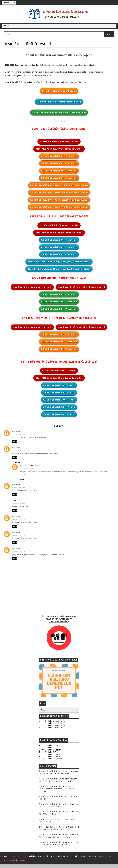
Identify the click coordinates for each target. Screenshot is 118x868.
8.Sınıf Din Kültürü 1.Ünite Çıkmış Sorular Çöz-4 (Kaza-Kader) (59, 207)
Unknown (17, 432)
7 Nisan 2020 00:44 (28, 469)
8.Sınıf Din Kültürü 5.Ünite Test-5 (59, 415)
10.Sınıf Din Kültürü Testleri (51, 762)
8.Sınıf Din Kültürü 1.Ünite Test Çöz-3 (59, 171)
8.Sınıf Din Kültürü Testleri (50, 758)
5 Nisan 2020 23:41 (20, 435)
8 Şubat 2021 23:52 (20, 505)
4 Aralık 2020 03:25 (20, 488)
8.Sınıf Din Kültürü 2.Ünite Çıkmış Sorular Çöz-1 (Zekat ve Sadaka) (59, 262)
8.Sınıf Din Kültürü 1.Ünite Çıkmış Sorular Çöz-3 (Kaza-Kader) (59, 200)
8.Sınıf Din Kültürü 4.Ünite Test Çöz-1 (59, 335)
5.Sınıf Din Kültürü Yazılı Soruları (53, 724)
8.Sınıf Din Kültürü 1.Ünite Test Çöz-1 (59, 156)
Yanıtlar (17, 463)
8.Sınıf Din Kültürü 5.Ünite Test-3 (59, 400)
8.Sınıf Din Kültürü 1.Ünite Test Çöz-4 (59, 178)
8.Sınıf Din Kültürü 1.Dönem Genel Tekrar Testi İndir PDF (59, 113)
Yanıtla (15, 442)
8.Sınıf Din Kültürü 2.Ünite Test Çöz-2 (59, 247)
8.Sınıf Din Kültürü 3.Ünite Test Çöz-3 (59, 309)
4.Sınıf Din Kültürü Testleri (50, 749)
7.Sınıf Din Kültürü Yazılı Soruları (53, 729)
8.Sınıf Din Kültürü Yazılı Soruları (53, 731)
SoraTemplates (19, 860)
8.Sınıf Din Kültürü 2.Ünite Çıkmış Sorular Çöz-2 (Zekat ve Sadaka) (59, 269)
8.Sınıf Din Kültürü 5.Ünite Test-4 (59, 407)
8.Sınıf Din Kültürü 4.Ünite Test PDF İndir (32, 327)
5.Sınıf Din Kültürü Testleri (50, 751)
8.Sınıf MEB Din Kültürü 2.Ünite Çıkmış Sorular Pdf (59, 233)
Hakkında (22, 864)
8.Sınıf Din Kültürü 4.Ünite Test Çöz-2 (59, 342)
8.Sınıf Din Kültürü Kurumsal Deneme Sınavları (59, 102)
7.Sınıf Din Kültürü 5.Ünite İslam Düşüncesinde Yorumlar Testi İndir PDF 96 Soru (58, 792)
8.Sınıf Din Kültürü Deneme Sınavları (59, 91)
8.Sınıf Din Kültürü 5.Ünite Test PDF (59, 371)
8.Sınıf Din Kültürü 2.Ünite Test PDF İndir (59, 226)
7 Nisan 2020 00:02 (20, 451)
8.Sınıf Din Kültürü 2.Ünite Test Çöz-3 (59, 255)
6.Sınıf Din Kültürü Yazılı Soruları (53, 727)
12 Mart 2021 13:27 (20, 521)
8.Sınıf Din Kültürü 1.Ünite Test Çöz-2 (59, 164)
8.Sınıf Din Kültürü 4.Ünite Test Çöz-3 (59, 349)
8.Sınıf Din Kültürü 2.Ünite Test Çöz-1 (59, 240)
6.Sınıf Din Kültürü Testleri (50, 753)
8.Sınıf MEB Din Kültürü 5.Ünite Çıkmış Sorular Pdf (59, 378)
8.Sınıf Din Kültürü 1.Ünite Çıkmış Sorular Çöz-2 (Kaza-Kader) (59, 193)
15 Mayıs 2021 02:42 (20, 553)
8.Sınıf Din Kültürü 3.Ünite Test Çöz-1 (59, 295)
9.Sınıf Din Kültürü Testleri (50, 760)
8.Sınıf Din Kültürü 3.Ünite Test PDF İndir (32, 287)
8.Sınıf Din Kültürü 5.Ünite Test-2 (59, 393)
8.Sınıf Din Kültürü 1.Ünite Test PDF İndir (59, 142)
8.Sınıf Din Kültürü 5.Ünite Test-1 (59, 386)
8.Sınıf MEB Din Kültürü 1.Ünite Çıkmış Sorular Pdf (59, 149)
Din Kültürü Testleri (30, 466)
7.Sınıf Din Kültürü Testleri (50, 755)
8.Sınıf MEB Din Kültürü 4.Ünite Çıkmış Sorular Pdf (82, 327)
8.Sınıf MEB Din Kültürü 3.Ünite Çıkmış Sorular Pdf (82, 287)
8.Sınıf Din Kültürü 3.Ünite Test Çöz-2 (59, 302)
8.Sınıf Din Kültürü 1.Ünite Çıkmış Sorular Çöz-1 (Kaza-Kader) (59, 185)
